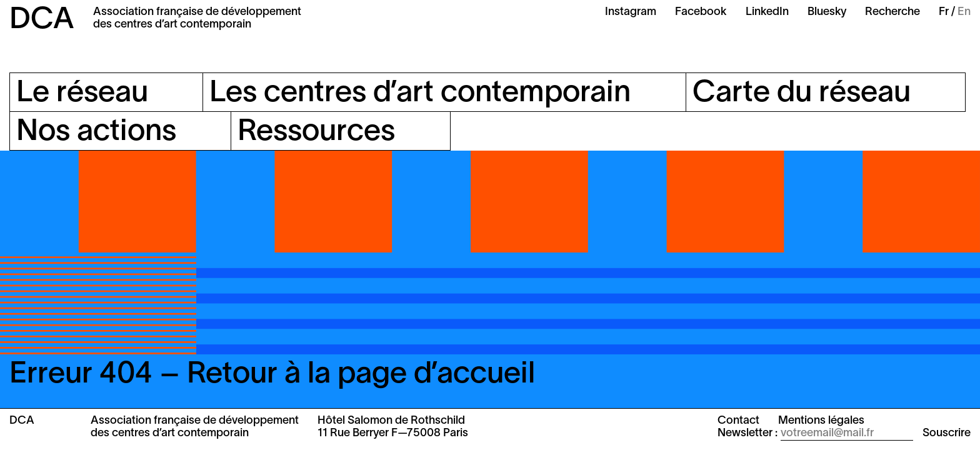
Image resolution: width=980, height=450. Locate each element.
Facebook (701, 12)
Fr (944, 12)
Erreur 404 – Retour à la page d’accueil (272, 375)
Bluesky (827, 12)
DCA (42, 21)
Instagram (631, 12)
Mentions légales (821, 421)
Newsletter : (747, 433)
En (964, 12)
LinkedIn (767, 12)
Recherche (892, 12)
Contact (738, 421)
